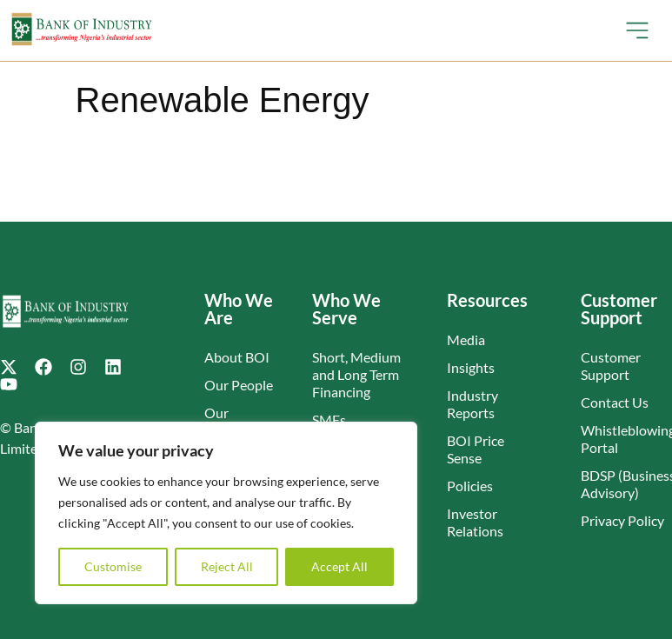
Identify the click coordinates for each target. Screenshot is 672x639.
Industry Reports (472, 404)
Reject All (227, 566)
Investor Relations (475, 522)
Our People (239, 385)
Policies (470, 486)
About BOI (237, 357)
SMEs (329, 419)
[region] (226, 513)
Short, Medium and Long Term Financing (356, 374)
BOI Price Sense (476, 449)
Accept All (339, 566)
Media (466, 339)
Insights (471, 367)
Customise (113, 566)
